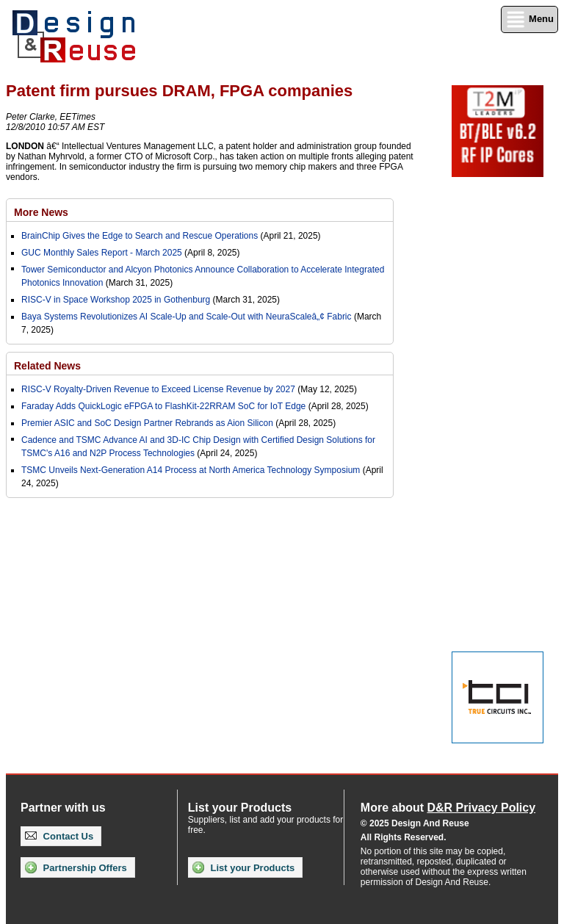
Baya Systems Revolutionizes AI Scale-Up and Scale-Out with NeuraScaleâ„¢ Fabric (187, 317)
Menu (529, 19)
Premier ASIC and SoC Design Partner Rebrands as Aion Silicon (148, 423)
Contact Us (59, 836)
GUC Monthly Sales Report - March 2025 (102, 253)
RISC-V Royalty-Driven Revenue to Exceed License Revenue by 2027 (158, 389)
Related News (47, 366)
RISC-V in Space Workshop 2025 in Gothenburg (116, 300)
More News (41, 212)
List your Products (243, 867)
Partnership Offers (76, 867)
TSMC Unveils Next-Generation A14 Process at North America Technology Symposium (191, 470)
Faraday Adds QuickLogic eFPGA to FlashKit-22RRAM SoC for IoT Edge (163, 406)
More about (448, 808)
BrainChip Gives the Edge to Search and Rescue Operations (140, 236)
